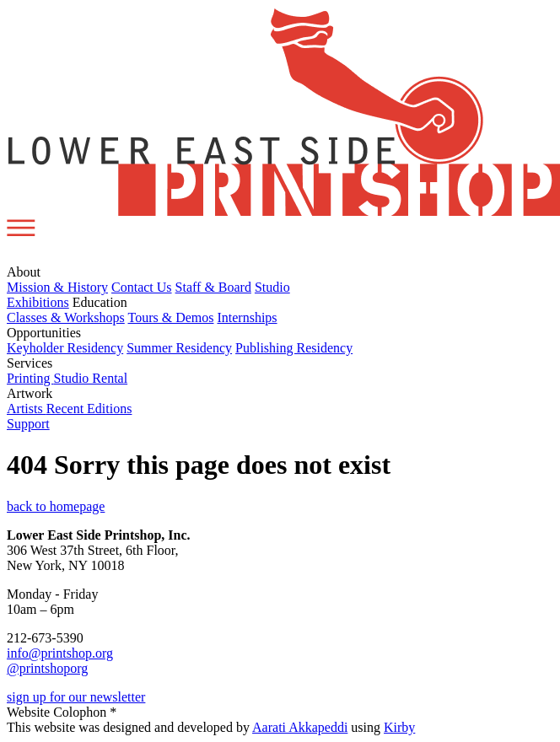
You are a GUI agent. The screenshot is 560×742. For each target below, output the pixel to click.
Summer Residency (179, 348)
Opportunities (44, 333)
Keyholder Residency (65, 348)
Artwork (30, 393)
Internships (247, 317)
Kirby (399, 727)
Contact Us (142, 287)
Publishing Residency (294, 348)
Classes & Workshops (66, 317)
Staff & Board (213, 287)
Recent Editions (89, 409)
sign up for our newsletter (76, 697)
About (24, 272)
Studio (272, 287)
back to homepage (56, 506)
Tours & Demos (170, 317)
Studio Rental (91, 378)
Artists (27, 409)
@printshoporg (47, 668)
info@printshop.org (60, 653)
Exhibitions (38, 302)
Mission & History (57, 287)
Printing (30, 378)
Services (30, 363)
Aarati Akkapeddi (300, 727)
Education (100, 302)
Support (28, 424)
